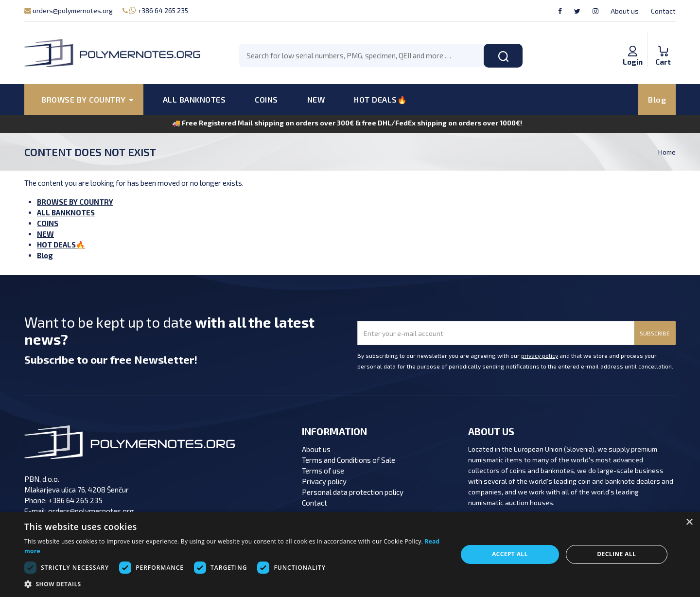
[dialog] (350, 554)
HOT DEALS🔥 (380, 99)
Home (667, 152)
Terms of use (323, 471)
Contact (663, 11)
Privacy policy (324, 481)
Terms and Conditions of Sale (349, 460)
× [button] (689, 522)
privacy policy (540, 355)
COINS (266, 99)
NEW (316, 99)
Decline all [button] (616, 554)
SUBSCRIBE (655, 333)
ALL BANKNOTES (194, 99)
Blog (657, 99)
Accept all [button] (510, 554)
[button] (235, 584)
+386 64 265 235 (155, 10)
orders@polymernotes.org (69, 10)
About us (625, 11)
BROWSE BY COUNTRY (75, 202)
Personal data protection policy (353, 492)
